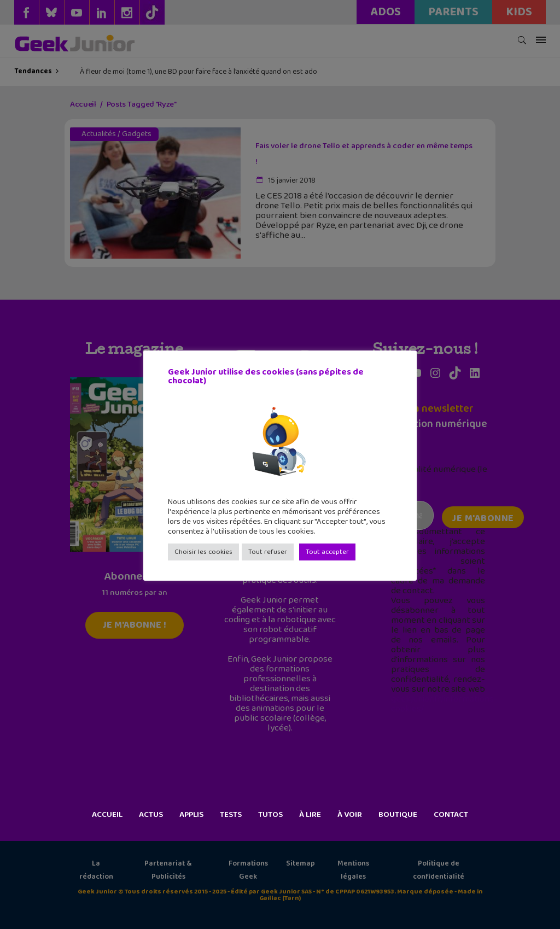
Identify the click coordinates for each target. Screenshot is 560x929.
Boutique (398, 815)
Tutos (270, 815)
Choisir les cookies (203, 552)
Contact (451, 815)
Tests (231, 815)
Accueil (107, 815)
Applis (191, 815)
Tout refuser (268, 552)
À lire (310, 815)
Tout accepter (327, 552)
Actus (151, 815)
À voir (350, 815)
